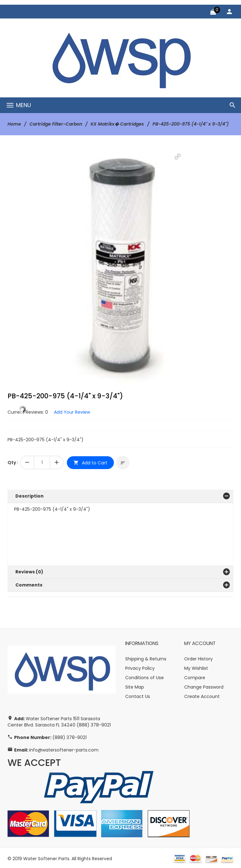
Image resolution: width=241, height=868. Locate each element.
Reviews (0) (29, 571)
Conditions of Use (145, 676)
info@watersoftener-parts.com (64, 749)
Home (14, 124)
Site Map (135, 685)
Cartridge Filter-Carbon (56, 124)
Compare (195, 676)
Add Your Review (72, 412)
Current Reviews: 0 (28, 412)
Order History (198, 657)
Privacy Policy (140, 667)
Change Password (204, 685)
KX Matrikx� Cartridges (117, 124)
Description (29, 495)
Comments (29, 584)
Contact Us (138, 695)
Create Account (202, 695)
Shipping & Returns (146, 657)
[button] (178, 156)
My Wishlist (196, 667)
